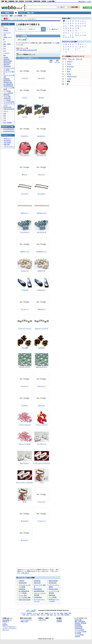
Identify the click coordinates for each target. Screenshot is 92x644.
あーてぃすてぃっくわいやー (25, 482)
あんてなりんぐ (25, 463)
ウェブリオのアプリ (26, 620)
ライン (69, 64)
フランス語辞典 (79, 630)
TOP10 (64, 59)
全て (3, 26)
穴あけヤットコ (25, 252)
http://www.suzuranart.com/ (28, 50)
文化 (5, 49)
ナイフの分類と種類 (25, 597)
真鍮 (68, 81)
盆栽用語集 (22, 589)
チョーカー (70, 67)
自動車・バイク (8, 37)
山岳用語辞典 (38, 597)
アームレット (42, 521)
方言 (5, 120)
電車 (5, 35)
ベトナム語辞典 (79, 635)
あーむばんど (25, 521)
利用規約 (5, 625)
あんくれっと (42, 386)
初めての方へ (82, 1)
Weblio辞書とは (7, 620)
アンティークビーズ (25, 425)
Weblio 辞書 (4, 16)
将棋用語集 (37, 581)
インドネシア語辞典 (80, 632)
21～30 (80, 59)
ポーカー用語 (23, 595)
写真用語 (21, 581)
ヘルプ (89, 1)
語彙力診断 (7, 145)
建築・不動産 (7, 44)
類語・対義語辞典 (10, 1)
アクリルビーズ (25, 155)
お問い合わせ (25, 573)
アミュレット (25, 309)
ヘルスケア (6, 53)
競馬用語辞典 (23, 583)
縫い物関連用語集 (24, 591)
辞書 (3, 1)
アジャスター (25, 194)
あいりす (42, 117)
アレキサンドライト (25, 367)
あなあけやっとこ (42, 252)
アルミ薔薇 (25, 348)
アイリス (25, 117)
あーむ (25, 502)
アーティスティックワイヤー (42, 463)
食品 (5, 116)
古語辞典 (44, 1)
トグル (69, 79)
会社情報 (59, 620)
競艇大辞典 (37, 583)
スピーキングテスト (9, 147)
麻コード (25, 175)
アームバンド (42, 502)
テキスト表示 (57, 62)
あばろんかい (42, 290)
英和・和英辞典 (20, 1)
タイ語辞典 (78, 633)
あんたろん (42, 405)
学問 (5, 46)
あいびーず (42, 78)
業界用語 (6, 30)
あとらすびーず (42, 232)
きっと (69, 69)
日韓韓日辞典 (37, 1)
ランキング (22, 13)
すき (68, 71)
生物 (5, 114)
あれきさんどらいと (42, 367)
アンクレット (25, 386)
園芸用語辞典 (38, 589)
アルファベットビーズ (25, 329)
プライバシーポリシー (9, 626)
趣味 (11, 16)
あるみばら (42, 348)
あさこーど (42, 175)
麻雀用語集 (52, 595)
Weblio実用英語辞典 (9, 131)
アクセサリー (25, 136)
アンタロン (25, 405)
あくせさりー (42, 136)
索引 (16, 13)
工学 (5, 42)
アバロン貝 (25, 290)
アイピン (25, 98)
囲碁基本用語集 (53, 581)
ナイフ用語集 (53, 597)
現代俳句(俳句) (7, 107)
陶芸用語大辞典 (53, 589)
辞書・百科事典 (8, 123)
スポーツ (6, 111)
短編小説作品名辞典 (25, 600)
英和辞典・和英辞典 (80, 623)
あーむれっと (25, 540)
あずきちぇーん (42, 213)
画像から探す (31, 13)
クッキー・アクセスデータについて (10, 629)
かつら (69, 74)
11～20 (72, 59)
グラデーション (72, 76)
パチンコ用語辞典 (8, 93)
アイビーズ (25, 78)
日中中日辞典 (28, 1)
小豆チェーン (25, 213)
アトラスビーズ (25, 232)
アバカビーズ (25, 271)
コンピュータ (7, 33)
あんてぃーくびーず (25, 444)
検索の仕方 (6, 621)
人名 (5, 118)
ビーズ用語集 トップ (7, 13)
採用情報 (59, 621)
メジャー (70, 62)
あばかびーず (42, 271)
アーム (42, 482)
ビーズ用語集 (18, 16)
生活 (5, 51)
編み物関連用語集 (39, 591)
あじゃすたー (42, 194)
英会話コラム (7, 139)
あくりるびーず (42, 155)
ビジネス (6, 28)
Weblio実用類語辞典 (9, 129)
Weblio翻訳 (78, 625)
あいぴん (42, 98)
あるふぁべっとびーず (42, 329)
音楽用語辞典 (53, 583)
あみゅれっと (42, 309)
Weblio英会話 (7, 141)
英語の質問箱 (7, 143)
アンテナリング (42, 444)
